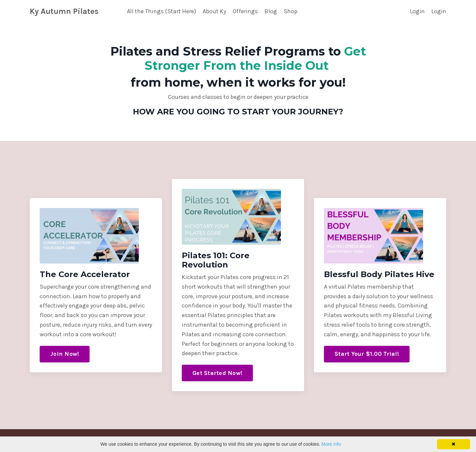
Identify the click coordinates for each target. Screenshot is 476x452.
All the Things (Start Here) (161, 11)
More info (331, 444)
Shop (291, 11)
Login (417, 11)
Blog (271, 11)
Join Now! (65, 354)
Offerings (245, 11)
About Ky (214, 11)
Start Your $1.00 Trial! (367, 354)
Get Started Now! (217, 373)
